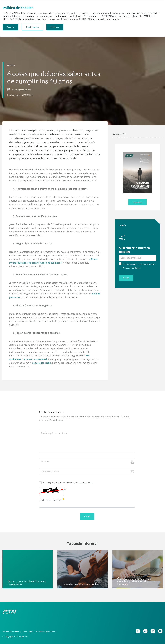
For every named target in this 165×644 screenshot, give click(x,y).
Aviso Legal (27, 632)
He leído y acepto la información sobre (68, 483)
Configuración (32, 27)
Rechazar (55, 27)
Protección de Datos (131, 268)
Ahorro (11, 65)
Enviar (126, 278)
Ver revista (137, 202)
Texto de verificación (52, 500)
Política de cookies (11, 632)
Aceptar (10, 27)
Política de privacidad (46, 632)
